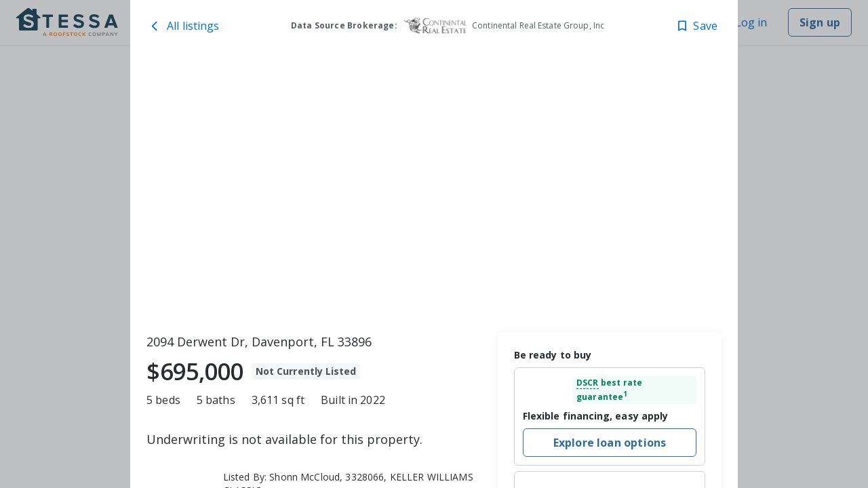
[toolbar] (434, 190)
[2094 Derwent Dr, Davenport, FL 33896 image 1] (434, 190)
